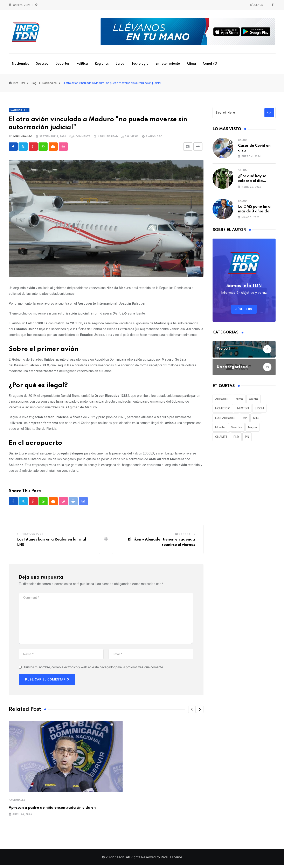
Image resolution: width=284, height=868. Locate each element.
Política (82, 64)
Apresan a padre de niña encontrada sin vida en (52, 809)
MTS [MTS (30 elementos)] (256, 419)
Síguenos (244, 310)
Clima (191, 64)
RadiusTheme (171, 860)
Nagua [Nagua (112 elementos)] (252, 429)
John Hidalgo (22, 138)
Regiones (102, 64)
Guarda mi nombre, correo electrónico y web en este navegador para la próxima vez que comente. (94, 669)
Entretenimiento (168, 64)
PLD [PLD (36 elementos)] (236, 438)
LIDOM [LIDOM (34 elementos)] (259, 410)
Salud (120, 64)
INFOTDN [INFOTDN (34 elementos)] (243, 410)
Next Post (183, 536)
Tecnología (140, 64)
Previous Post (32, 536)
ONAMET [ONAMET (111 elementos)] (221, 438)
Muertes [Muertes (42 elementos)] (236, 429)
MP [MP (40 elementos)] (245, 419)
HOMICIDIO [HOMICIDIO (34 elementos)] (223, 410)
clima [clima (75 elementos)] (239, 400)
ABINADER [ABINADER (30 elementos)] (222, 400)
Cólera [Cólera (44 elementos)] (253, 400)
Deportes (62, 64)
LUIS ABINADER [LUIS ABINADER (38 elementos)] (226, 419)
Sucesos (42, 64)
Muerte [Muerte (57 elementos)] (220, 429)
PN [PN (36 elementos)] (247, 438)
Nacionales (20, 64)
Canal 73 (210, 64)
